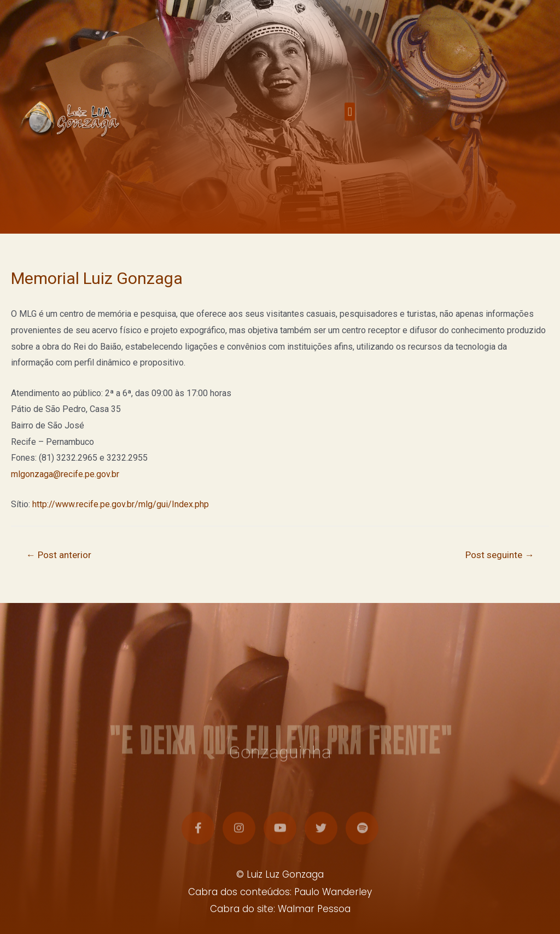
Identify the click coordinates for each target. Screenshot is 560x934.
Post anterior (59, 555)
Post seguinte (500, 555)
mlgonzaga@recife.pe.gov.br (65, 474)
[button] (350, 119)
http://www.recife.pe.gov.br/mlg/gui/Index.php (121, 504)
